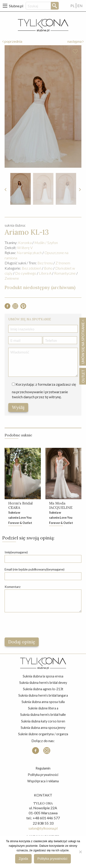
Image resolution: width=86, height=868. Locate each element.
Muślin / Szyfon (46, 243)
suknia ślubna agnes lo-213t (43, 689)
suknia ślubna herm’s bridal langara (43, 695)
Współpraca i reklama (43, 781)
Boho (48, 268)
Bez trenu (45, 263)
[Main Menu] (5, 6)
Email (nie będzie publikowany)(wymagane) (35, 569)
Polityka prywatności (43, 775)
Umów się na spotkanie (83, 342)
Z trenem (63, 263)
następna (76, 41)
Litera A (45, 273)
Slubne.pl (16, 6)
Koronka (25, 243)
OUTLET (83, 376)
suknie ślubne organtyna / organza (43, 734)
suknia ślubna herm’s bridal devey (43, 683)
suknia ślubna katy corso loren (43, 721)
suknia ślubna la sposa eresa (43, 676)
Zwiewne (12, 278)
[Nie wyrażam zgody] (80, 852)
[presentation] (39, 625)
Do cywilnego (26, 273)
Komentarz (12, 587)
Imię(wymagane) (16, 552)
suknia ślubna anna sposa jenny (43, 728)
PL (73, 6)
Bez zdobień (32, 268)
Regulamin (43, 768)
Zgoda (24, 859)
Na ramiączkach (29, 253)
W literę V (25, 248)
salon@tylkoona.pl (43, 828)
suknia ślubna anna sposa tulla (43, 702)
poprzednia (12, 41)
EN (80, 6)
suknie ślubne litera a (43, 708)
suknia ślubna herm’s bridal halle (43, 715)
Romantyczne (65, 273)
